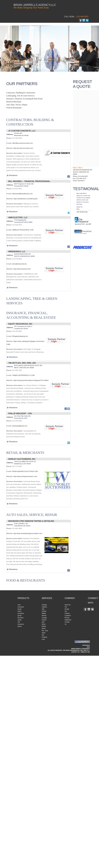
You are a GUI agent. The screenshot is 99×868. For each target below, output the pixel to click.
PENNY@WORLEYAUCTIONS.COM (25, 471)
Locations (68, 616)
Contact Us (75, 652)
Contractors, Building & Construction (21, 93)
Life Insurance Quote (21, 624)
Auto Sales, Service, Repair (17, 105)
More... (79, 209)
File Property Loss (44, 637)
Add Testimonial (82, 212)
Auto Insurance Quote (21, 607)
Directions (81, 181)
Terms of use (85, 652)
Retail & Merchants (14, 102)
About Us (68, 605)
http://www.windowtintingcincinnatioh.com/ (28, 533)
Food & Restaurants (14, 108)
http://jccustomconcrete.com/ (23, 148)
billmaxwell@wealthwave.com (22, 194)
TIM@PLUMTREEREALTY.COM (23, 375)
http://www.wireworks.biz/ (22, 269)
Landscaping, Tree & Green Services (20, 96)
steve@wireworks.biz (19, 264)
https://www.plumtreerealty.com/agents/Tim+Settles (31, 380)
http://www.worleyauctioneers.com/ (25, 476)
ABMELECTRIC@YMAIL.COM (23, 230)
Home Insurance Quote (21, 613)
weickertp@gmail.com (20, 426)
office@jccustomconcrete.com (22, 143)
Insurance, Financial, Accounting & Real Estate (24, 99)
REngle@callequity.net (20, 336)
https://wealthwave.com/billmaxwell (25, 199)
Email (75, 181)
